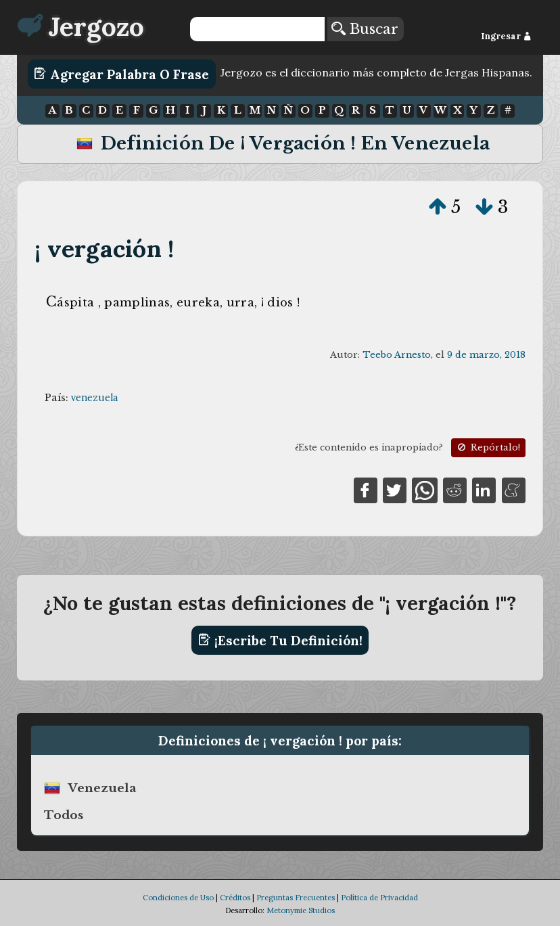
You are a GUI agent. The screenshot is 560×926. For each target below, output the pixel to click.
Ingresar (506, 36)
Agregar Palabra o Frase (121, 74)
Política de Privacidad (379, 898)
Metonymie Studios (301, 910)
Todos (64, 815)
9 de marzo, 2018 (486, 355)
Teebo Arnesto (397, 355)
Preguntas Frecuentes (296, 898)
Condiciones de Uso (178, 898)
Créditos (235, 898)
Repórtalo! (488, 447)
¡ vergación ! (104, 249)
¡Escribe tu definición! (280, 640)
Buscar (365, 29)
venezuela (94, 398)
